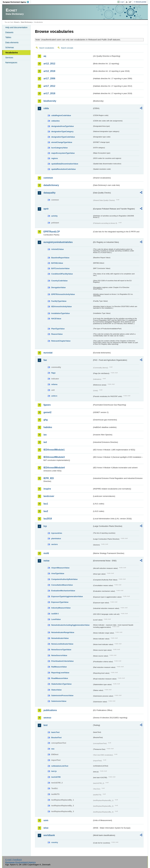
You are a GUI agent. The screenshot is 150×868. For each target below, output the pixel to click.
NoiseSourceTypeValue (61, 650)
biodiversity (50, 101)
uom (46, 820)
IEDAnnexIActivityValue (61, 306)
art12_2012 (49, 64)
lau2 (46, 511)
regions (54, 158)
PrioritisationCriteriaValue (62, 661)
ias (45, 435)
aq (45, 56)
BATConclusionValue (60, 268)
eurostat (48, 353)
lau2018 (48, 519)
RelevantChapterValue (61, 341)
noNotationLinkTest (60, 766)
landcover (49, 496)
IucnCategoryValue (59, 148)
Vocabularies (12, 53)
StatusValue (56, 690)
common (48, 178)
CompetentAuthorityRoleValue (64, 579)
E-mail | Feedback (14, 860)
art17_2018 (49, 93)
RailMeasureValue (59, 667)
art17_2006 (49, 78)
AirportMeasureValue (60, 568)
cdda (46, 108)
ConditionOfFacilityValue (62, 274)
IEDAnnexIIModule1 (54, 450)
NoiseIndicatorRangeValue (63, 632)
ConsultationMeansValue (62, 585)
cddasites (55, 121)
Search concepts (67, 48)
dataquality (49, 193)
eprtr (46, 209)
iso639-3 (55, 614)
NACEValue (56, 319)
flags (53, 373)
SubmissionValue (59, 701)
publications (50, 710)
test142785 (56, 777)
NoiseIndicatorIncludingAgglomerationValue (70, 625)
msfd (46, 553)
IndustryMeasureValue (61, 608)
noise (46, 561)
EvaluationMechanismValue (63, 591)
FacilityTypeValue (59, 301)
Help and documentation (16, 27)
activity (54, 216)
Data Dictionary (26, 22)
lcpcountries (57, 533)
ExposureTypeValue (60, 602)
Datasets (9, 32)
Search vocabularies (47, 48)
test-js (54, 771)
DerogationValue (58, 287)
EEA (17, 2)
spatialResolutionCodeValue (63, 169)
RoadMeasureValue (60, 678)
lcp (45, 526)
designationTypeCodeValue (63, 137)
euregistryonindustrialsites (58, 242)
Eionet (17, 22)
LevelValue (56, 619)
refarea (54, 384)
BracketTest (56, 738)
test (45, 725)
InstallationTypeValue (60, 313)
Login (122, 2)
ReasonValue (57, 334)
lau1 (46, 504)
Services (9, 58)
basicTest (55, 732)
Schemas (10, 47)
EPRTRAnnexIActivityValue (63, 294)
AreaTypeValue (58, 573)
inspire (47, 489)
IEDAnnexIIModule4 (54, 468)
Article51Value (57, 249)
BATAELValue (57, 263)
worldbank (49, 835)
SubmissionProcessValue (62, 695)
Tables (8, 37)
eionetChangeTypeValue (62, 142)
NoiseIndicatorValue (60, 638)
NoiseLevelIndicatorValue (62, 644)
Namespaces (11, 63)
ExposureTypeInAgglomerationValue (67, 596)
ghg (45, 420)
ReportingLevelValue (60, 673)
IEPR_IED (49, 478)
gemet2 (47, 412)
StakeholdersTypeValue (61, 684)
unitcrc (54, 396)
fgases (47, 405)
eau (53, 749)
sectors (54, 544)
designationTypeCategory (62, 131)
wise (46, 828)
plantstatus (56, 538)
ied (45, 442)
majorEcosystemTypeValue (63, 153)
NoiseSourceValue (59, 655)
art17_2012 (49, 86)
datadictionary (51, 185)
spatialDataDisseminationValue (65, 164)
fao (45, 360)
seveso (47, 718)
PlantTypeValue (58, 329)
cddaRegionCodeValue (61, 115)
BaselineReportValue (60, 258)
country (55, 842)
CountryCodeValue (59, 281)
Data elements (12, 42)
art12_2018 (49, 71)
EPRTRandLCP (52, 232)
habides (48, 427)
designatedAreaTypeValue (62, 126)
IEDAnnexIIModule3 (54, 457)
